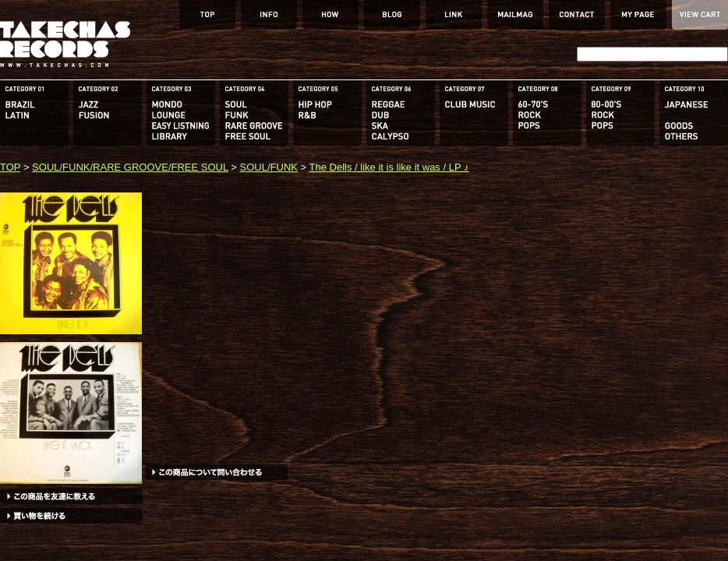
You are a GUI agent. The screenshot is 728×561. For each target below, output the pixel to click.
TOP (10, 167)
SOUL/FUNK (269, 167)
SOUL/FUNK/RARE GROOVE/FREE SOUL (130, 167)
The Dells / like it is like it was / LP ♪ (389, 167)
